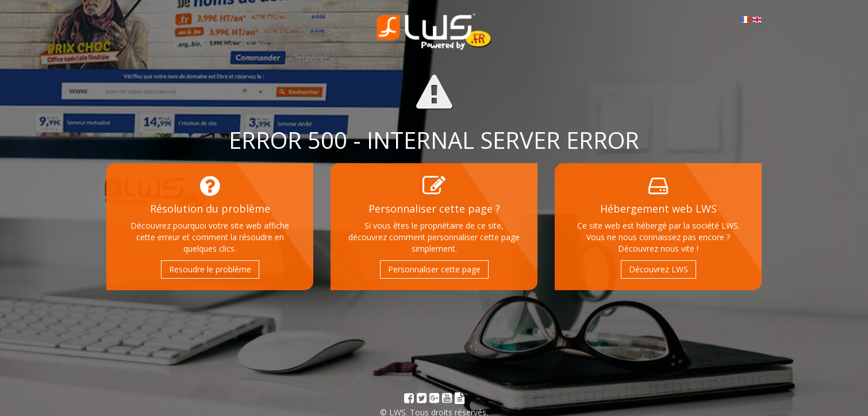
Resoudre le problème (210, 269)
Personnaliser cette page (434, 269)
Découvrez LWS (658, 269)
